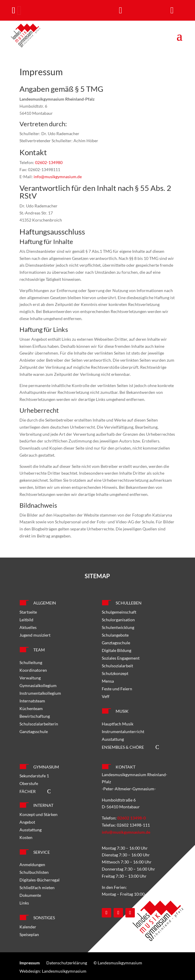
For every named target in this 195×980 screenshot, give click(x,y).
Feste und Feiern (117, 689)
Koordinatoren (33, 670)
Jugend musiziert (35, 635)
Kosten (26, 837)
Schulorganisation (118, 620)
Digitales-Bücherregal (40, 880)
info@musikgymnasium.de (58, 177)
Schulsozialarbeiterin (39, 724)
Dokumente (30, 895)
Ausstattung (113, 739)
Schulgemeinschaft (119, 612)
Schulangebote (115, 635)
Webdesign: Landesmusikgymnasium (53, 971)
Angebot (27, 822)
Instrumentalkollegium (40, 693)
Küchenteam (31, 708)
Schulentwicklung (118, 627)
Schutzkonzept (115, 673)
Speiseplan (29, 934)
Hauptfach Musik (118, 724)
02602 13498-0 (132, 818)
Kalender (28, 927)
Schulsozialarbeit (117, 666)
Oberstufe (29, 783)
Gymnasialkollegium (38, 685)
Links (24, 903)
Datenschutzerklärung (67, 963)
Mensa (108, 681)
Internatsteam (32, 701)
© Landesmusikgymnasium (118, 963)
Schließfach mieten (37, 888)
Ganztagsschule (34, 731)
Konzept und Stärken (38, 814)
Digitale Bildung (117, 650)
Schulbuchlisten (34, 872)
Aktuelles (28, 627)
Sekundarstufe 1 (34, 776)
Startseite (28, 612)
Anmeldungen (32, 865)
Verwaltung (30, 678)
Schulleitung (31, 662)
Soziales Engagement (121, 658)
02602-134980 (49, 162)
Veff (106, 696)
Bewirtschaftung (35, 716)
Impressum (30, 963)
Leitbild (26, 620)
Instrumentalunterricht (123, 731)
